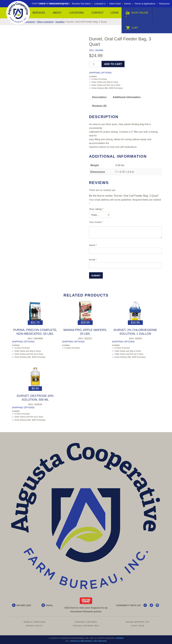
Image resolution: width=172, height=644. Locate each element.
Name (93, 245)
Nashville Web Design (81, 641)
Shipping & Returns (86, 622)
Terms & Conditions (34, 622)
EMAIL (49, 605)
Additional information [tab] (127, 97)
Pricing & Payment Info (86, 626)
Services (39, 13)
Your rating (96, 209)
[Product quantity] (95, 64)
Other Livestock (45, 22)
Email (93, 260)
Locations (77, 13)
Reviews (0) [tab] (99, 106)
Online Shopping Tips (138, 622)
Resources (164, 4)
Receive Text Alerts (81, 4)
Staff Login (138, 626)
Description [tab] (99, 97)
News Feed (115, 4)
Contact (97, 13)
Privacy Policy (34, 626)
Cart (132, 28)
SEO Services (100, 641)
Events (128, 4)
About (57, 13)
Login (114, 13)
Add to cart (113, 64)
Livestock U (100, 4)
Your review (96, 222)
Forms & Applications (145, 4)
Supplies (60, 22)
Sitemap (120, 638)
